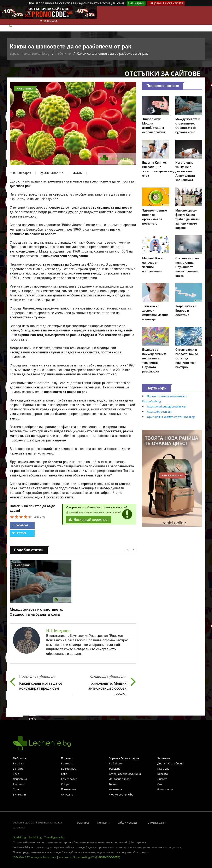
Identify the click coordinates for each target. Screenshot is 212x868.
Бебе (16, 774)
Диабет (162, 779)
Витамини (19, 794)
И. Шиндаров (22, 173)
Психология (69, 789)
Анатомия (116, 789)
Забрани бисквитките (166, 3)
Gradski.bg (19, 837)
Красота (163, 774)
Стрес (16, 789)
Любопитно (63, 54)
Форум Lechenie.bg (121, 794)
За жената (164, 758)
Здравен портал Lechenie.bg (30, 54)
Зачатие (18, 769)
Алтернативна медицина (125, 774)
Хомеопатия (69, 779)
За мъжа (18, 763)
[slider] (21, 517)
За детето (67, 763)
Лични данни (158, 823)
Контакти (104, 823)
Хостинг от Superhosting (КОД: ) (89, 857)
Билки (113, 784)
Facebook (20, 525)
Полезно (67, 758)
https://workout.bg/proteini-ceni (167, 406)
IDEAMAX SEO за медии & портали (35, 857)
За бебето (116, 763)
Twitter (19, 533)
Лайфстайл (20, 779)
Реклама (83, 823)
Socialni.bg (35, 837)
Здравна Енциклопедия (124, 758)
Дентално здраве (120, 779)
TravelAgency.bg (54, 837)
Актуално (67, 794)
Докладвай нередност (89, 520)
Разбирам (136, 3)
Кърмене (163, 769)
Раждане (115, 769)
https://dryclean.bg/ (159, 412)
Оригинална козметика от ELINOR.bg (171, 417)
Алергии (18, 784)
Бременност (69, 769)
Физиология (165, 789)
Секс (64, 774)
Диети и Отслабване (170, 763)
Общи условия (128, 823)
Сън (160, 784)
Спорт (65, 784)
